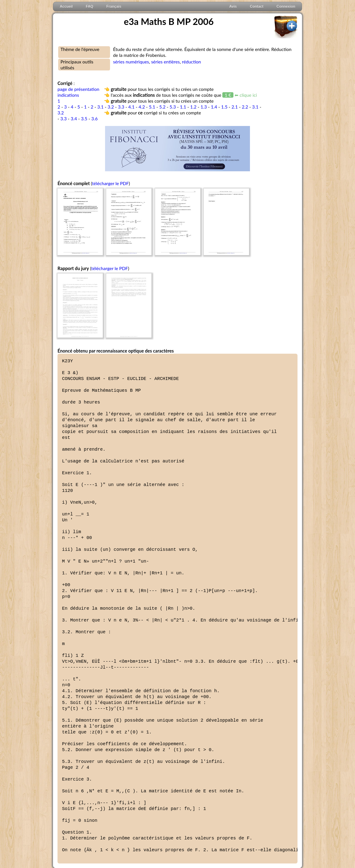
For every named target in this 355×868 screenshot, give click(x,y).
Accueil (66, 6)
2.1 (235, 107)
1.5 (224, 107)
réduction (192, 62)
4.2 (142, 107)
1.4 (214, 107)
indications (68, 95)
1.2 (193, 107)
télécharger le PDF (110, 183)
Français (114, 6)
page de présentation (78, 89)
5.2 (162, 107)
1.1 (183, 107)
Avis (233, 6)
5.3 (173, 107)
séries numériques (131, 62)
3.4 (74, 118)
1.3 (204, 107)
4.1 (131, 107)
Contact (257, 6)
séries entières (166, 62)
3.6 (94, 118)
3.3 (121, 107)
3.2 (111, 107)
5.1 (152, 107)
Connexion (286, 6)
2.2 (245, 107)
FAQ (90, 6)
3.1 (101, 107)
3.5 (84, 118)
